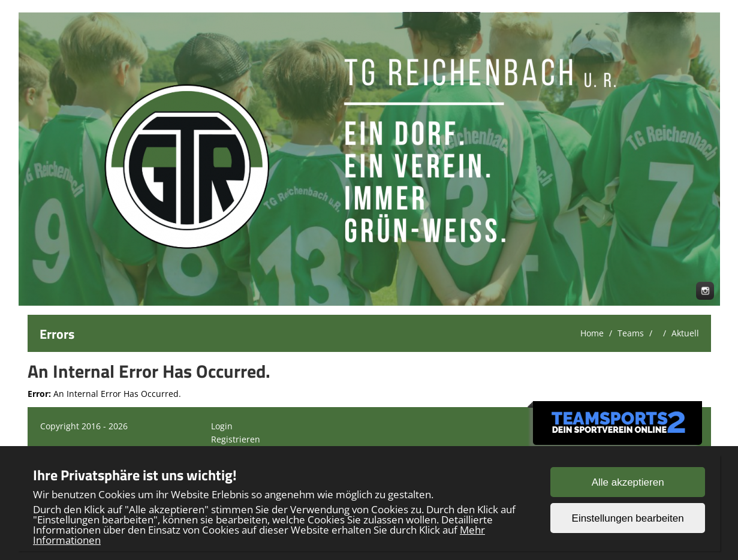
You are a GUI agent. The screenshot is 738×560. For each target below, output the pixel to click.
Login (222, 426)
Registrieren (236, 439)
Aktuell (685, 333)
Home (592, 333)
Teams (631, 333)
